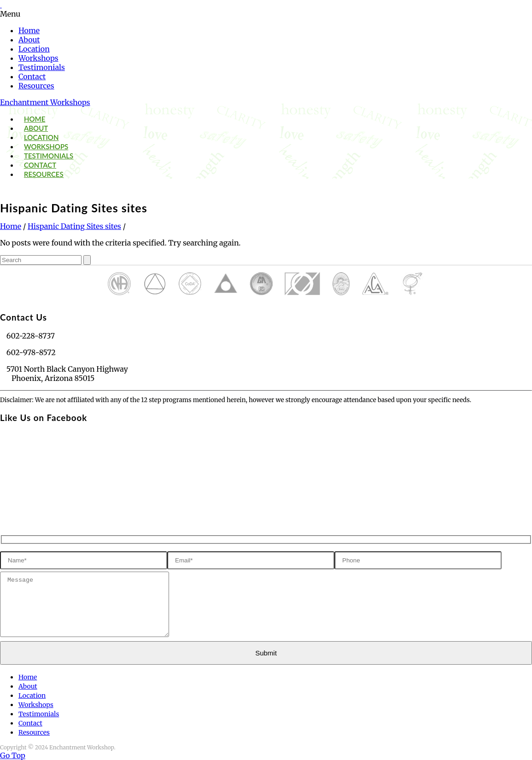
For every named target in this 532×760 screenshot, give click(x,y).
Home (29, 30)
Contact (32, 76)
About (29, 40)
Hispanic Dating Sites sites (74, 226)
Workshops (38, 58)
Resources (36, 86)
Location (34, 49)
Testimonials (42, 67)
